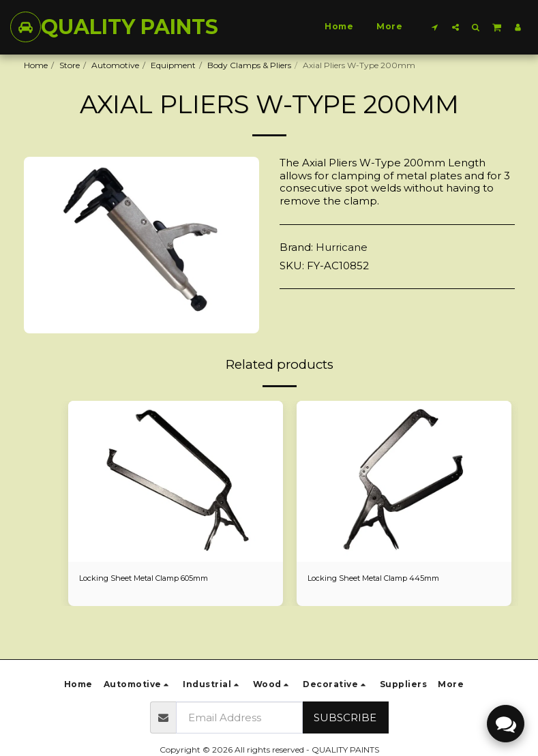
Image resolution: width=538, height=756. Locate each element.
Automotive (115, 65)
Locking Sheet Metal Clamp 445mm (379, 578)
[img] (176, 481)
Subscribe (345, 717)
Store (70, 65)
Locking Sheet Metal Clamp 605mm (151, 578)
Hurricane (342, 247)
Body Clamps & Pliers (249, 65)
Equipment (173, 65)
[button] (435, 27)
